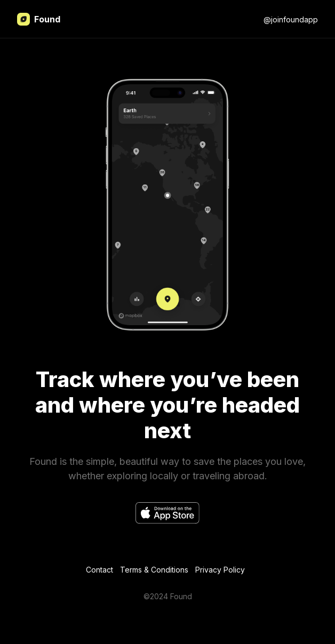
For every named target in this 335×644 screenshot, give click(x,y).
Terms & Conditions (154, 570)
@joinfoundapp (291, 19)
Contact (99, 570)
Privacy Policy (220, 570)
